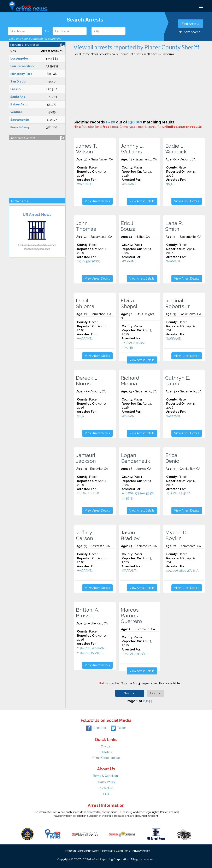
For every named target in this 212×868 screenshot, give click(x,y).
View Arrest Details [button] (97, 201)
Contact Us (106, 788)
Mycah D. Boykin (176, 535)
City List (106, 746)
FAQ (106, 794)
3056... (171, 184)
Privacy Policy (106, 782)
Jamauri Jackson (86, 458)
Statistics (106, 752)
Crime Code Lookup (106, 758)
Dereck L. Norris (87, 381)
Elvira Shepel (129, 303)
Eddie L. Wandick (176, 149)
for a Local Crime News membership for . (142, 127)
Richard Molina (130, 381)
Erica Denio (172, 458)
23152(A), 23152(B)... (179, 493)
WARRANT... (85, 184)
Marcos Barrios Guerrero (131, 615)
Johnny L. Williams (132, 149)
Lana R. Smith (174, 226)
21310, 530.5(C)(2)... (90, 261)
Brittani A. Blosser (88, 613)
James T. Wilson (86, 149)
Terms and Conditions (116, 851)
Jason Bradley (130, 535)
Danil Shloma (85, 303)
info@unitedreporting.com (82, 851)
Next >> (130, 693)
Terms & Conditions (106, 776)
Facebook (96, 728)
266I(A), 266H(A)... (89, 493)
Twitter (118, 728)
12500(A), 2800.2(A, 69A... (183, 571)
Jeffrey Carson (85, 535)
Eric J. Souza (128, 226)
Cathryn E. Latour (178, 381)
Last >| (155, 693)
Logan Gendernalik (135, 458)
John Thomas (86, 226)
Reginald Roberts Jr (177, 303)
